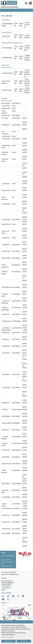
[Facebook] (23, 596)
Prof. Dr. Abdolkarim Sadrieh (7, 25)
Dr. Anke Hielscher (7, 48)
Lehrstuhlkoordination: (8, 556)
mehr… (4, 590)
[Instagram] (3, 596)
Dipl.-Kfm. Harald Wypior (5, 309)
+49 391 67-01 (6, 588)
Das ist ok (24, 641)
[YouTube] (3, 599)
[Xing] (8, 599)
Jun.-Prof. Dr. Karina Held (5, 302)
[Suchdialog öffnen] (26, 3)
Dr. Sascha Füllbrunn (5, 438)
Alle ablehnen (9, 641)
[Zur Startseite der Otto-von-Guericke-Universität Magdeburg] (10, 4)
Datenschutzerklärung (8, 635)
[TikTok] (8, 596)
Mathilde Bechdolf (7, 57)
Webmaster (14, 574)
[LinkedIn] (13, 596)
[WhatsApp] (18, 596)
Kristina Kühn (6, 36)
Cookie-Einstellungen (7, 637)
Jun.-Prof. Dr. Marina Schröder (6, 329)
